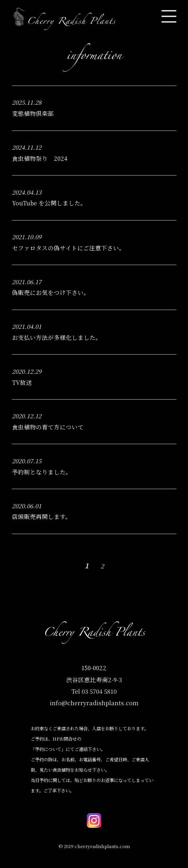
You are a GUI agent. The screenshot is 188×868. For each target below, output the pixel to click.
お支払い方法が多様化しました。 (57, 337)
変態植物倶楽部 (33, 113)
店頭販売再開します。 (42, 516)
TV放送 (22, 382)
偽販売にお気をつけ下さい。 (51, 292)
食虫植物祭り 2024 (43, 158)
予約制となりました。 (42, 472)
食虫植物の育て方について (48, 427)
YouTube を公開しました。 (49, 203)
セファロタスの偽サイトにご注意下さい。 (69, 248)
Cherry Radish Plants (94, 634)
